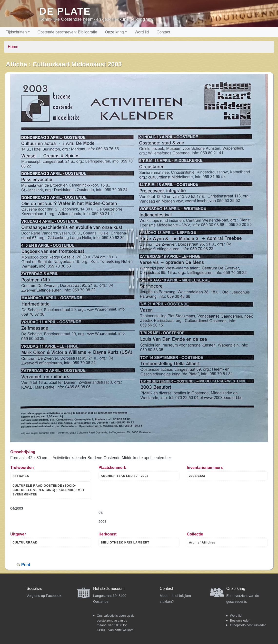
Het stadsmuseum (109, 589)
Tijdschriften (16, 32)
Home (13, 47)
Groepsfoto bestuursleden (248, 625)
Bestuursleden (240, 620)
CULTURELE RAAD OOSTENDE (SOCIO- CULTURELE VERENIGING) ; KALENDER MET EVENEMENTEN (49, 490)
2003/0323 (197, 476)
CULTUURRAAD (25, 543)
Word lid (142, 32)
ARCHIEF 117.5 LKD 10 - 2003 (125, 476)
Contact (163, 32)
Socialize (34, 589)
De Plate (65, 11)
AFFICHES (21, 476)
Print (26, 565)
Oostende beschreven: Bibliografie (67, 32)
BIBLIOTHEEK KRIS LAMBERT (125, 543)
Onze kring (114, 32)
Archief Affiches (202, 543)
